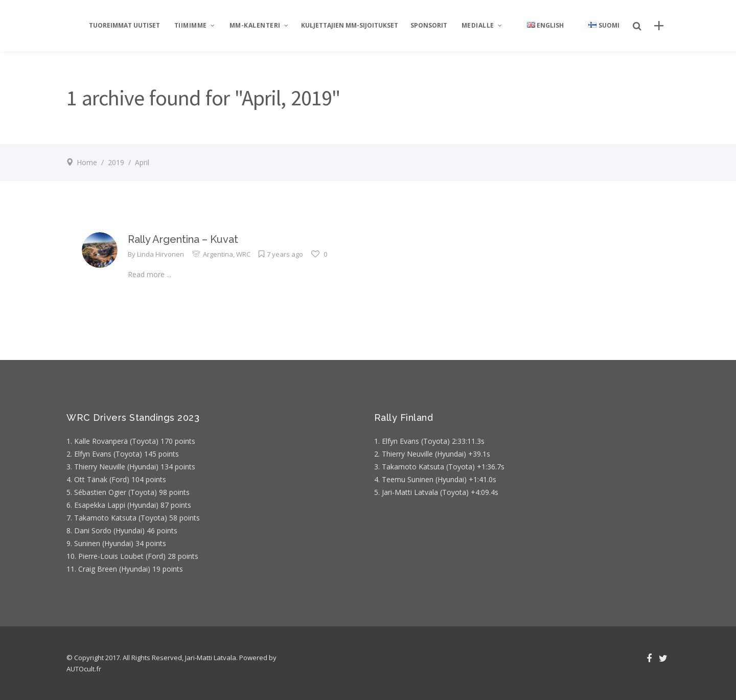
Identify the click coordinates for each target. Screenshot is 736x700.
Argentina (218, 254)
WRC (243, 254)
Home (87, 162)
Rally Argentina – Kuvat (183, 239)
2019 (116, 162)
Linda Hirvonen (160, 254)
